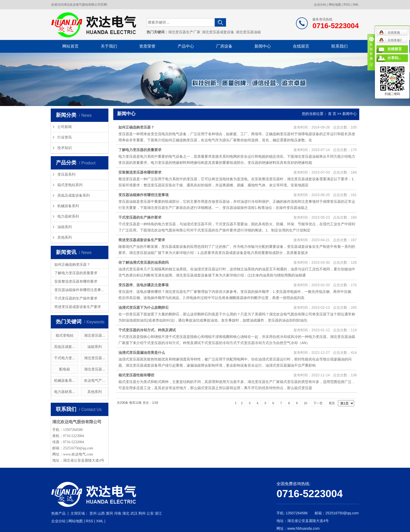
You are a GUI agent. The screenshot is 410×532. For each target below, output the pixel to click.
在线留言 (301, 46)
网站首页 (70, 46)
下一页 (318, 403)
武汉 (134, 513)
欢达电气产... (95, 380)
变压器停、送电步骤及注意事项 (143, 285)
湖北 (126, 513)
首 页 (332, 114)
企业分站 (320, 5)
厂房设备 (224, 46)
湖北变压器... (95, 335)
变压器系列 (66, 174)
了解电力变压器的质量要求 (76, 273)
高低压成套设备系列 (74, 195)
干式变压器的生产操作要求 (76, 298)
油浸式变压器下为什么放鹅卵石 (143, 307)
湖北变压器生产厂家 (184, 32)
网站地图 (335, 5)
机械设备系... (65, 380)
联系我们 (340, 46)
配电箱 (65, 369)
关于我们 (109, 46)
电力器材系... (65, 392)
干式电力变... (65, 358)
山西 (101, 513)
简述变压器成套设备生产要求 (78, 307)
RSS (347, 5)
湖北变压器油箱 (248, 32)
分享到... (394, 58)
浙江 (158, 513)
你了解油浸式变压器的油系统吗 (143, 262)
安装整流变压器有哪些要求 (76, 281)
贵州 (93, 513)
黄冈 (109, 513)
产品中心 (186, 46)
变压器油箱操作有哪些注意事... (79, 290)
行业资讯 (65, 137)
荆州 (142, 513)
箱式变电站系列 (70, 185)
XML (356, 5)
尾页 (332, 403)
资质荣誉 (147, 46)
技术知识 (65, 148)
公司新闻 (65, 127)
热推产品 (58, 513)
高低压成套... (65, 347)
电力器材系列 (68, 216)
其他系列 (65, 237)
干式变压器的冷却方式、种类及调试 (147, 330)
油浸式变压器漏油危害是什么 (142, 353)
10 (306, 403)
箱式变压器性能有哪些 (136, 375)
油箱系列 (65, 227)
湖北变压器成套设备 (218, 32)
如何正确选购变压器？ (72, 264)
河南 (118, 513)
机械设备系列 (68, 206)
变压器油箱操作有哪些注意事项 (143, 195)
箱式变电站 (65, 335)
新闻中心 (263, 46)
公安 (150, 513)
